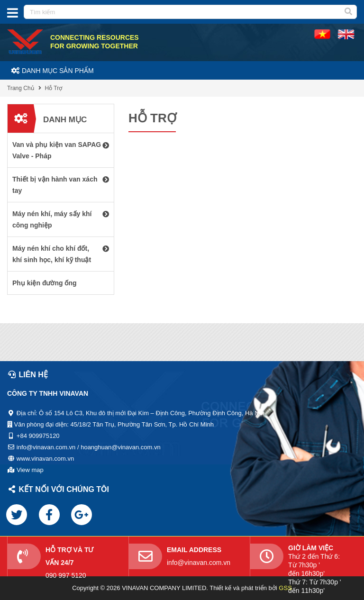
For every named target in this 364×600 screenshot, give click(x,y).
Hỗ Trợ (54, 88)
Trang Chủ (21, 88)
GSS (285, 588)
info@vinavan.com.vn (199, 563)
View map (30, 470)
